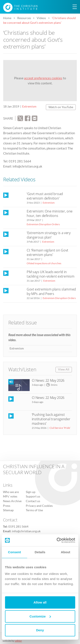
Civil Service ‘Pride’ (60, 428)
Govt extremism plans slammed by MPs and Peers (51, 291)
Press (7, 506)
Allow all (40, 602)
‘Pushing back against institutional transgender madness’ (51, 419)
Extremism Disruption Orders (43, 224)
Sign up (31, 492)
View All (64, 369)
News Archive (12, 501)
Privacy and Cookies (39, 506)
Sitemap (8, 510)
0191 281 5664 (18, 527)
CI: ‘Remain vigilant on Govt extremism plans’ (47, 252)
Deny (40, 630)
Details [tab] (40, 552)
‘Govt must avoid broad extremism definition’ (45, 196)
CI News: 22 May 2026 (48, 380)
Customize (40, 616)
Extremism (29, 106)
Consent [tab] (14, 552)
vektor (18, 641)
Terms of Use (34, 510)
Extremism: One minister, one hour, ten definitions (50, 213)
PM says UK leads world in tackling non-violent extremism (50, 274)
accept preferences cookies (43, 78)
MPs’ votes (10, 496)
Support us (33, 496)
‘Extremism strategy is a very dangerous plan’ (49, 235)
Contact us (33, 501)
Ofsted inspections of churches (44, 263)
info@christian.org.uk (26, 531)
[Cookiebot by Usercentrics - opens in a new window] (57, 540)
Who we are (11, 492)
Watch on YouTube (61, 107)
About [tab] (65, 552)
